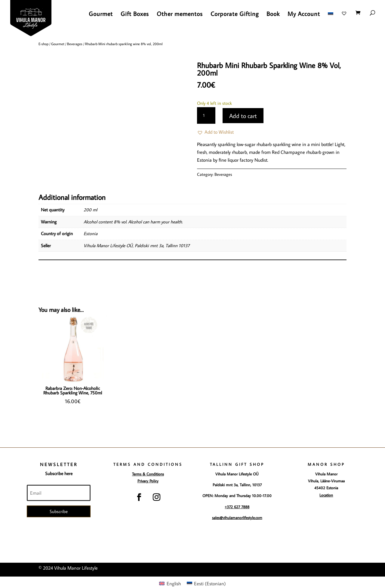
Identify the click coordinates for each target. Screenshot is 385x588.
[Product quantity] (206, 116)
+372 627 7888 (237, 507)
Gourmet (101, 14)
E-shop (43, 44)
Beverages (75, 44)
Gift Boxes (135, 14)
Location (326, 495)
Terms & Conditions (148, 474)
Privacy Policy (148, 481)
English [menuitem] (174, 583)
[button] (215, 132)
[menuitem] (331, 19)
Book (273, 14)
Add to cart (243, 116)
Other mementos (180, 14)
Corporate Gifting (235, 14)
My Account (304, 14)
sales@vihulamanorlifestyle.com (237, 518)
